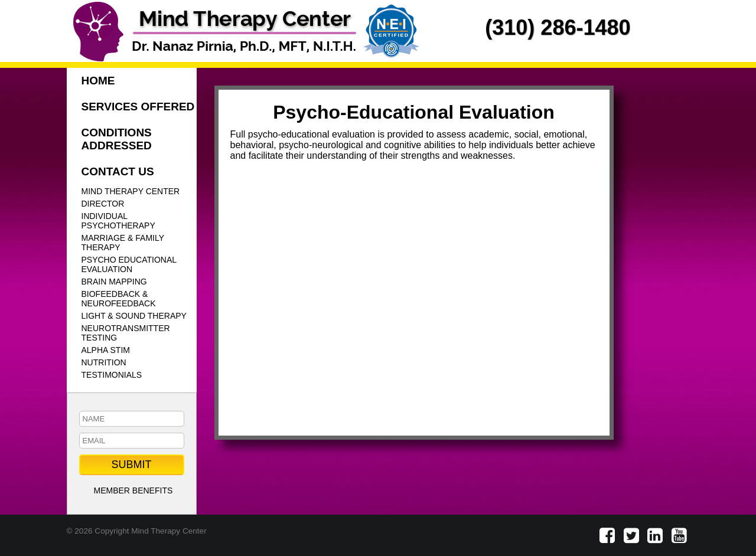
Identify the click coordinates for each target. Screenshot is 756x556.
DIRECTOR (103, 204)
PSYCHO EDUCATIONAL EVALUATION (129, 264)
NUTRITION (104, 362)
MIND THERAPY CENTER (131, 191)
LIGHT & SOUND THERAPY (134, 316)
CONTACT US (118, 171)
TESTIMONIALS (112, 375)
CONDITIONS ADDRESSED (117, 139)
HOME (98, 81)
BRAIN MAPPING (114, 282)
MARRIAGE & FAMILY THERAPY (123, 243)
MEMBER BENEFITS (133, 490)
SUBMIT (131, 465)
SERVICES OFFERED (138, 107)
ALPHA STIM (106, 350)
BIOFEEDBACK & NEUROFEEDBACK (119, 299)
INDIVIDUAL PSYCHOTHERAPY (118, 221)
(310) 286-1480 (558, 27)
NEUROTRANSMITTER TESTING (126, 333)
